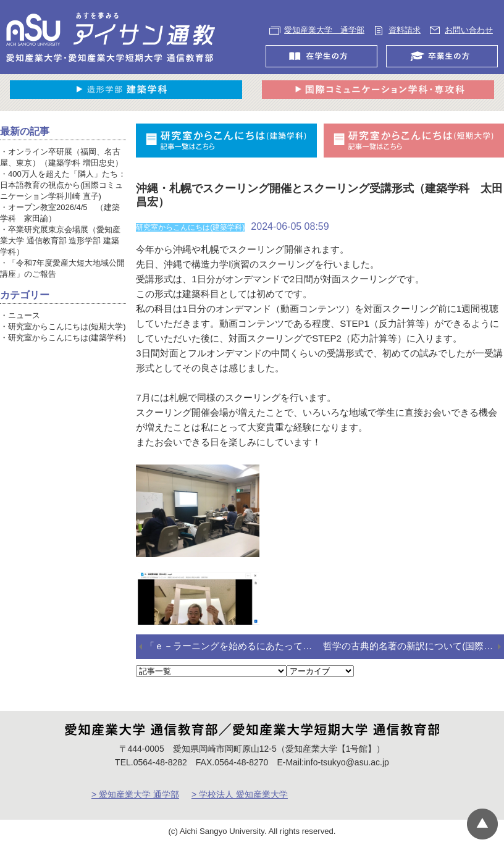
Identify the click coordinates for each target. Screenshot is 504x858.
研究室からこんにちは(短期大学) (67, 337)
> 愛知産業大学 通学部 (135, 805)
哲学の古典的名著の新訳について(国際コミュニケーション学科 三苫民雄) (414, 656)
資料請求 (412, 30)
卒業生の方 (445, 67)
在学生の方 (325, 67)
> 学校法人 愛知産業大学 (240, 805)
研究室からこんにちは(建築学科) (67, 348)
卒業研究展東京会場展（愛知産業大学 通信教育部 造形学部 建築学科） (60, 251)
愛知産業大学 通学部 (327, 30)
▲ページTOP (482, 824)
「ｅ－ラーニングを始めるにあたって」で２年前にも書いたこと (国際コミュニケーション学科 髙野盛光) (234, 656)
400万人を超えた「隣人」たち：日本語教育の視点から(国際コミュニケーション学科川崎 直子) (63, 196)
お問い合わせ (310, 41)
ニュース (24, 326)
